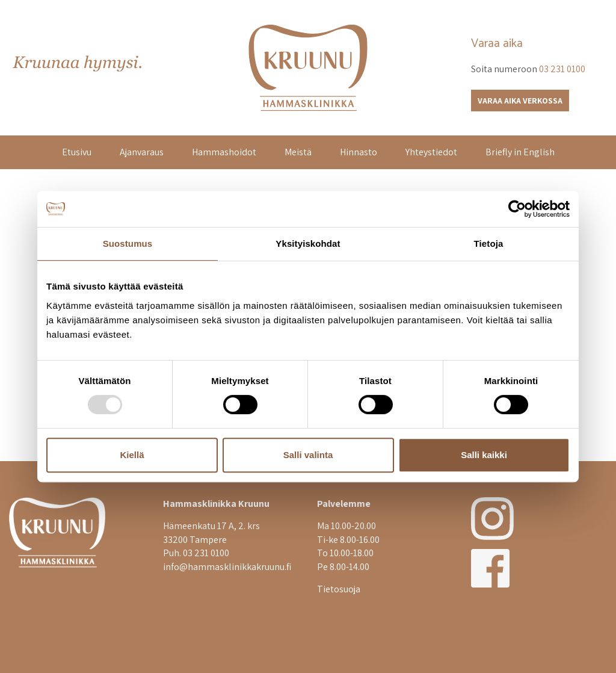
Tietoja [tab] (489, 243)
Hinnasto (359, 152)
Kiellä (132, 455)
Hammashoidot (224, 152)
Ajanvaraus (142, 152)
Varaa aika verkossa (520, 101)
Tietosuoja (339, 589)
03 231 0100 (562, 69)
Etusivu (77, 152)
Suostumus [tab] (128, 243)
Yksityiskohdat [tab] (308, 243)
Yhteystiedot (431, 152)
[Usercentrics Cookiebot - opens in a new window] (517, 209)
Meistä (298, 152)
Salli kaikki (484, 455)
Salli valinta (308, 455)
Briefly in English (520, 152)
